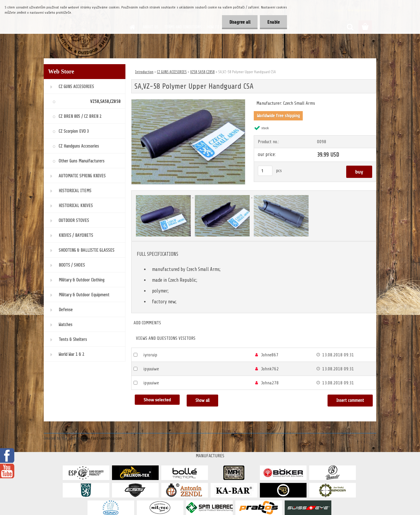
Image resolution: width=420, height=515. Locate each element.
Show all (202, 401)
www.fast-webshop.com (102, 438)
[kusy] (265, 171)
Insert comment (350, 401)
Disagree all (240, 22)
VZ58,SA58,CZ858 (202, 72)
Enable (273, 22)
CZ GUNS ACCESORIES (172, 72)
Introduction (144, 72)
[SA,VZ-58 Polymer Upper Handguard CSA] (188, 102)
